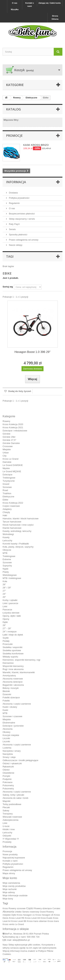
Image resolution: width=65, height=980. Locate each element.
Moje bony (8, 899)
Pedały (6, 641)
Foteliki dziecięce (11, 697)
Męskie (6, 468)
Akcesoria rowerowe (13, 679)
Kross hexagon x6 (44, 915)
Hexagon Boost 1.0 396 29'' (33, 352)
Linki (5, 606)
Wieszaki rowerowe (12, 817)
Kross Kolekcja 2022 (13, 503)
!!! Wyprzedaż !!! (11, 839)
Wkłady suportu (10, 657)
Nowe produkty (10, 854)
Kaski (5, 710)
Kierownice (8, 663)
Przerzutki (8, 644)
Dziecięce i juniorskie (13, 726)
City (5, 456)
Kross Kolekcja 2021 (13, 427)
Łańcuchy (7, 541)
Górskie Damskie (11, 443)
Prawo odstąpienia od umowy (23, 240)
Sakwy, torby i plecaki (13, 795)
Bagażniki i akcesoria (13, 685)
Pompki (6, 776)
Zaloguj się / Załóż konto (50, 3)
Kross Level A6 (32, 918)
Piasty (6, 572)
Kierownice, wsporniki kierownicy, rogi (21, 660)
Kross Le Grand (10, 459)
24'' (4, 594)
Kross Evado (46, 918)
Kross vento (9, 924)
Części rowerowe (11, 506)
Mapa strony (9, 873)
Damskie (7, 462)
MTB (5, 553)
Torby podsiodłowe (12, 804)
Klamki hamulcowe (12, 528)
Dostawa (13, 193)
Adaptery (7, 509)
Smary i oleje (9, 757)
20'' (4, 597)
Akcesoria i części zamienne (17, 704)
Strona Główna (55, 17)
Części (30, 908)
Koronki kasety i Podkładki (16, 544)
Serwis (12, 229)
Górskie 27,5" (9, 440)
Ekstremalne (9, 723)
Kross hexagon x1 (26, 915)
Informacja (16, 182)
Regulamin (14, 203)
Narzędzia (8, 754)
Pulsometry (8, 785)
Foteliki (6, 701)
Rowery (6, 421)
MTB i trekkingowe (12, 578)
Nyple (5, 569)
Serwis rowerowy (31, 912)
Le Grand (19, 924)
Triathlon (7, 493)
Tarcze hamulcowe (12, 522)
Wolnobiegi (8, 534)
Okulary (6, 732)
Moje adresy (9, 892)
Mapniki (6, 801)
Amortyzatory (9, 676)
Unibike (18, 912)
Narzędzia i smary (12, 751)
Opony (6, 619)
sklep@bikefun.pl (21, 940)
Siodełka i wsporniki (12, 647)
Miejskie (7, 449)
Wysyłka (15, 9)
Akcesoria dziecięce (13, 682)
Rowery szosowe (17, 908)
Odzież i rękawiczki (12, 763)
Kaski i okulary (10, 707)
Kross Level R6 (17, 918)
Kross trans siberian (37, 921)
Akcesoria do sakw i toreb (15, 798)
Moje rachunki (10, 889)
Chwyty (6, 512)
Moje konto (10, 878)
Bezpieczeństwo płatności (21, 214)
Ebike (5, 500)
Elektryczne (8, 497)
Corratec (56, 908)
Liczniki (6, 738)
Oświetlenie (8, 773)
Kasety (6, 537)
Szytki (6, 638)
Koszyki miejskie (11, 735)
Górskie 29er (9, 437)
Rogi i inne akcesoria (13, 669)
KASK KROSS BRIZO (36, 145)
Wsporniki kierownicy (13, 666)
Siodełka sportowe (12, 650)
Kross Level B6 (19, 921)
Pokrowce (8, 782)
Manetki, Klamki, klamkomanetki (19, 672)
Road (5, 490)
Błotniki (6, 691)
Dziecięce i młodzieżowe (15, 431)
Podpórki (7, 779)
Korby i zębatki (10, 600)
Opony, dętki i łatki (12, 616)
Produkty (7, 842)
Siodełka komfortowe (13, 654)
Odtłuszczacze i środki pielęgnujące (20, 760)
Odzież (6, 770)
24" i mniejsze (10, 632)
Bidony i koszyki (11, 688)
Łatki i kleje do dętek (13, 635)
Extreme (7, 559)
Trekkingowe (9, 478)
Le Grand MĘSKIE (12, 471)
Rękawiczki (8, 767)
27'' (4, 591)
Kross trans (53, 921)
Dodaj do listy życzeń (19, 391)
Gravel (6, 484)
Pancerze (7, 610)
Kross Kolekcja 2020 (13, 424)
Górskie (6, 434)
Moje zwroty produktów (14, 886)
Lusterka (7, 748)
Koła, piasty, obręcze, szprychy (18, 547)
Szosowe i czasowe (12, 716)
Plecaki (6, 807)
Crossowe (8, 446)
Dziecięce (7, 475)
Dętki (5, 622)
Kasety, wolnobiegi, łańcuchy (17, 531)
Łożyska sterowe (11, 613)
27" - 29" (7, 628)
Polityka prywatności (19, 198)
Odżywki (7, 836)
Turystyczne (9, 481)
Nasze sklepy (15, 245)
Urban (6, 453)
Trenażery (8, 814)
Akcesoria (8, 729)
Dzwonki (7, 694)
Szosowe (7, 487)
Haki (5, 515)
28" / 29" (7, 588)
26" (4, 584)
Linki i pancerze (10, 603)
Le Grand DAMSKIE (13, 465)
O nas (15, 3)
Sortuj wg (8, 287)
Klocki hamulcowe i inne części (18, 525)
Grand (43, 912)
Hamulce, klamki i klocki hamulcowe (21, 519)
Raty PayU (14, 224)
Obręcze (7, 550)
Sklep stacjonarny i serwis (22, 219)
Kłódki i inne (9, 829)
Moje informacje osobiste (15, 895)
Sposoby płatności (18, 235)
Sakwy (6, 811)
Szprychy (7, 566)
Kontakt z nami (30, 5)
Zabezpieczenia (10, 820)
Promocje (14, 136)
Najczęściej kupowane (14, 858)
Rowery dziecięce (43, 908)
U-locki (6, 826)
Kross (5, 908)
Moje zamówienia (11, 883)
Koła (5, 581)
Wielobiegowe (10, 575)
